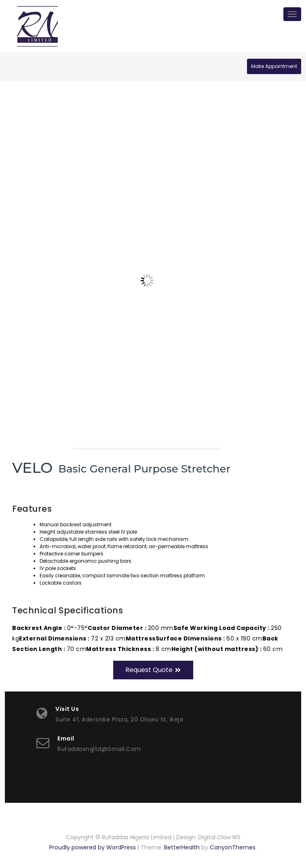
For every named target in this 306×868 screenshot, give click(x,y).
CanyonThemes (233, 847)
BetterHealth (182, 847)
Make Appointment (274, 66)
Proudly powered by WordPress (93, 847)
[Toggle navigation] (292, 14)
